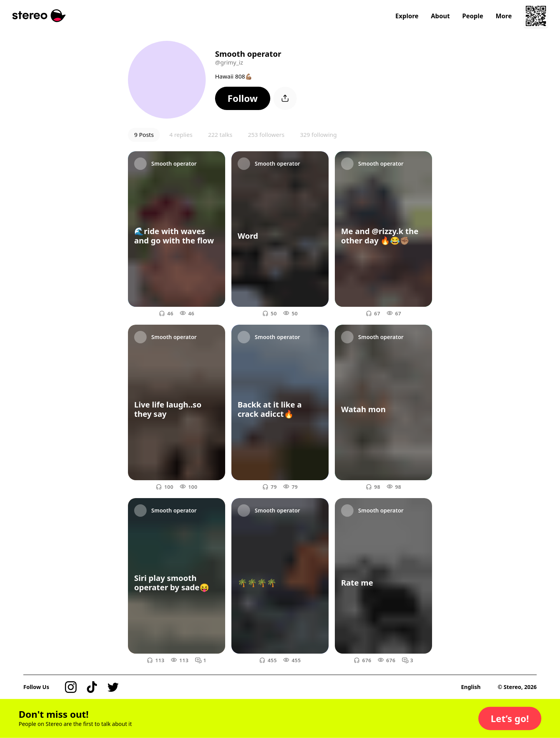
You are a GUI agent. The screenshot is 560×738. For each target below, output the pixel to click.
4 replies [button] (181, 135)
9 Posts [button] (144, 135)
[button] (243, 98)
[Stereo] (39, 16)
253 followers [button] (266, 135)
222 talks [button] (220, 135)
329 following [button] (318, 135)
